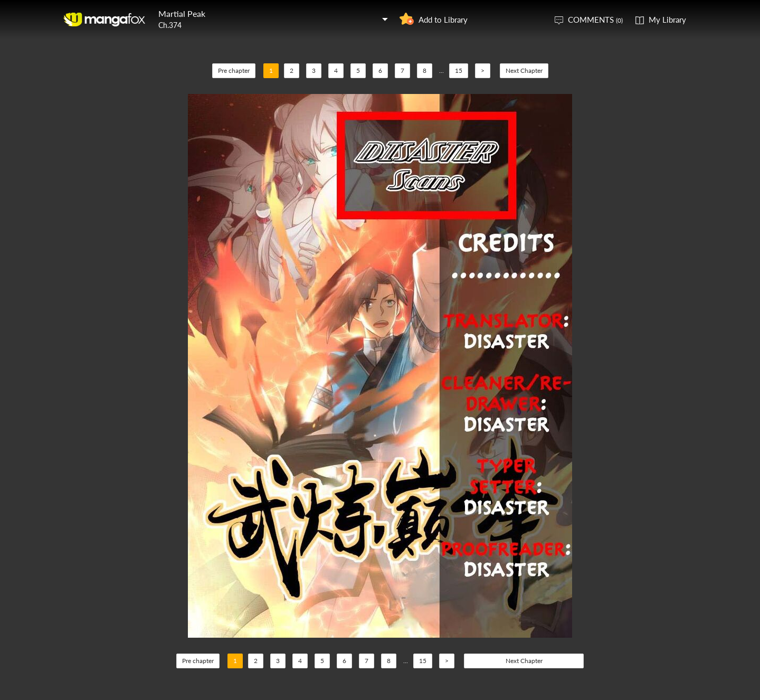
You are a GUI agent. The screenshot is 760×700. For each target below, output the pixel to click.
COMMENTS (595, 20)
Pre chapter (234, 70)
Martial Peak (182, 13)
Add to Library (443, 20)
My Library (667, 20)
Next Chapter (524, 70)
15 (459, 70)
